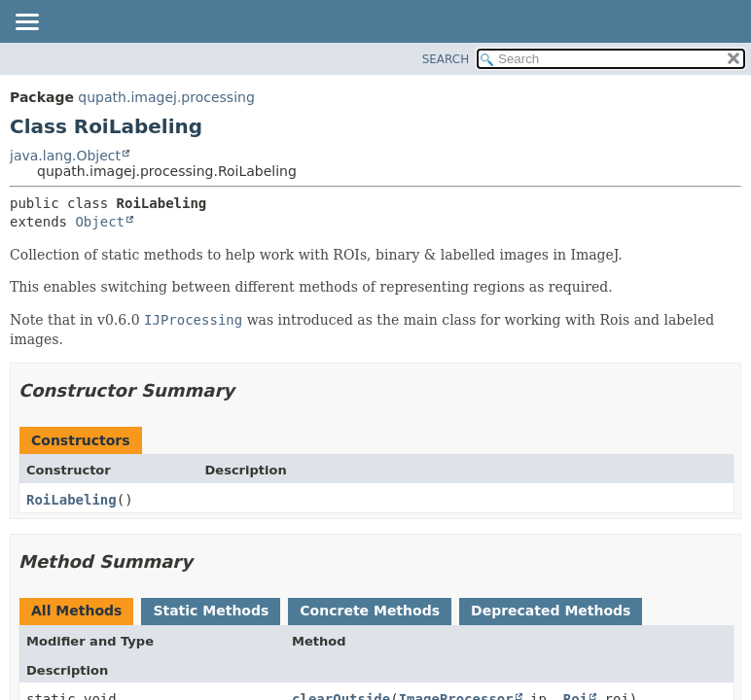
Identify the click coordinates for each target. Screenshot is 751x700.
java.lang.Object (65, 156)
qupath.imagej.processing (166, 97)
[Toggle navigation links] (26, 23)
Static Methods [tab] (211, 611)
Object (100, 222)
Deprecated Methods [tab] (551, 611)
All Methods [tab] (76, 611)
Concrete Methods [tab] (370, 611)
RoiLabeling (72, 500)
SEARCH (446, 59)
